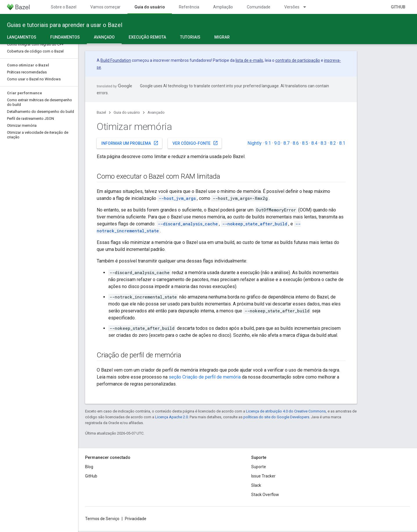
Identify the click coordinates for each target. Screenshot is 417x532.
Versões (292, 7)
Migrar (222, 37)
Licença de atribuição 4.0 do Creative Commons (286, 411)
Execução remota (147, 37)
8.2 (333, 143)
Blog (89, 467)
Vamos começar (105, 7)
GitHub (398, 7)
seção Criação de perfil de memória (205, 377)
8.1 (342, 143)
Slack (256, 485)
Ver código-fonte (195, 143)
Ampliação (223, 7)
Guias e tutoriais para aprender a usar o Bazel (65, 25)
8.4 (314, 143)
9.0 (277, 143)
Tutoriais (190, 37)
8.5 (305, 143)
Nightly (255, 143)
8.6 (296, 143)
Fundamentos (65, 37)
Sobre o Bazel (64, 7)
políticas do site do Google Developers (276, 417)
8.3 (324, 143)
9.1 (268, 143)
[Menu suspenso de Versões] (307, 7)
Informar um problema (130, 143)
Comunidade (259, 7)
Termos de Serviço (102, 519)
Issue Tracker (263, 476)
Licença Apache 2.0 (171, 417)
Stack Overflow (265, 495)
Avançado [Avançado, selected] (104, 37)
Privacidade (136, 519)
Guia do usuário (127, 112)
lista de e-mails (249, 60)
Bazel (101, 112)
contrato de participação (298, 60)
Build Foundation (116, 60)
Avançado (156, 112)
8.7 (286, 143)
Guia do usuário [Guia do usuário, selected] (150, 7)
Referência (189, 7)
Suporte (259, 467)
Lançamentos (22, 37)
